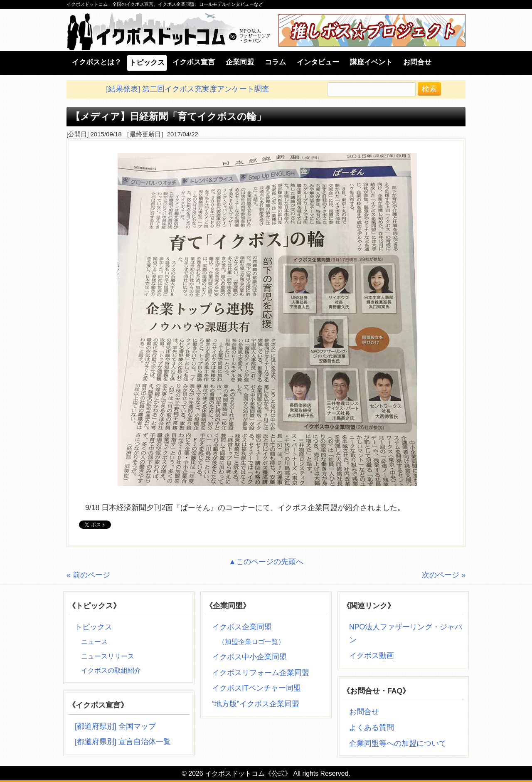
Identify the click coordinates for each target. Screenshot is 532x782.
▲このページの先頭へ (266, 562)
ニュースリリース (108, 656)
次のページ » (444, 575)
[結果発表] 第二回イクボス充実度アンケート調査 (188, 89)
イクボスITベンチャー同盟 (256, 688)
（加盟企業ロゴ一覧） (251, 642)
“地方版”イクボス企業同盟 (256, 704)
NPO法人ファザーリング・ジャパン (406, 634)
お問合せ (364, 712)
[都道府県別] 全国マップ (115, 726)
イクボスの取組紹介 (111, 670)
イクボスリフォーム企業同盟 (261, 673)
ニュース (94, 642)
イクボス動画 (375, 656)
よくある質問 (372, 728)
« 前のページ (88, 575)
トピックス (94, 627)
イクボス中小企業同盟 (249, 657)
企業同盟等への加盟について (398, 743)
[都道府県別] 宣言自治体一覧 (123, 742)
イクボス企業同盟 (242, 627)
